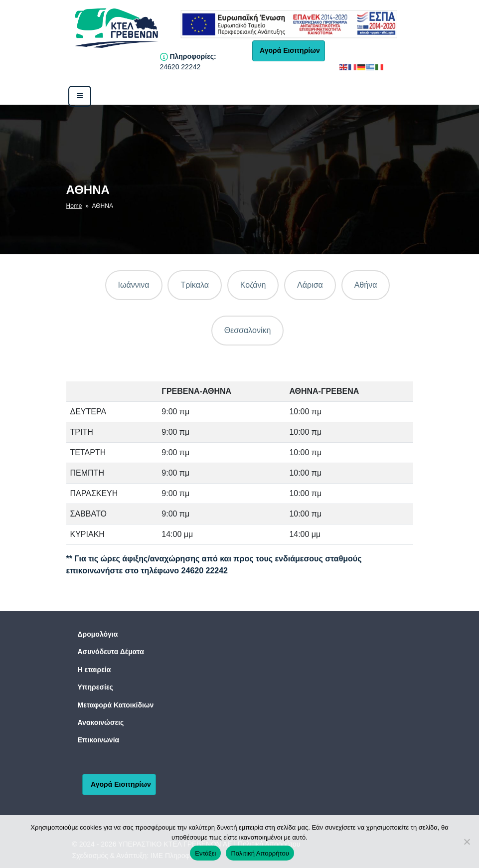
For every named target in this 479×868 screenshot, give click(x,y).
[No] (467, 842)
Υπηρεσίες (95, 687)
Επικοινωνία (99, 740)
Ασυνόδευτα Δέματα (111, 652)
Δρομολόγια (98, 634)
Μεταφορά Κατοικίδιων (116, 705)
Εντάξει (205, 853)
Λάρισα (310, 285)
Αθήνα (366, 285)
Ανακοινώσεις (101, 722)
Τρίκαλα (195, 285)
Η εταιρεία (94, 670)
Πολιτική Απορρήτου (260, 853)
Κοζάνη (253, 285)
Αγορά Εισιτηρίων (289, 50)
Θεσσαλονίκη (248, 330)
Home (74, 206)
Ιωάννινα (134, 285)
